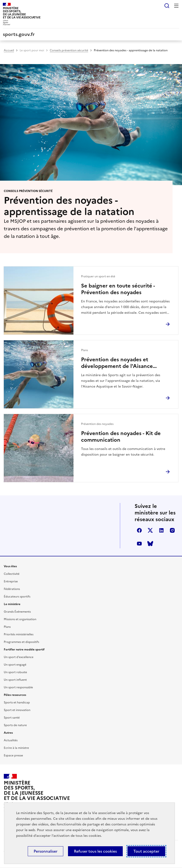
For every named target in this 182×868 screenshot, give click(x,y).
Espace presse (13, 755)
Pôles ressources (15, 695)
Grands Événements (17, 612)
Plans (7, 627)
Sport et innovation (17, 710)
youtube (139, 544)
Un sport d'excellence (19, 657)
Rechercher (167, 6)
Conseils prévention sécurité (69, 50)
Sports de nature (15, 725)
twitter (150, 530)
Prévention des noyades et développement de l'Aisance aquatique (117, 363)
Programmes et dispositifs (21, 642)
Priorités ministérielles (19, 634)
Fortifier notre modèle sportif (24, 650)
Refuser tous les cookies (95, 851)
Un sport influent (15, 680)
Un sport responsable (18, 687)
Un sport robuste (15, 672)
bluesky (150, 544)
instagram (172, 530)
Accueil (9, 50)
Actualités (11, 740)
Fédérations (12, 589)
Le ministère (12, 604)
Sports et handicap (17, 702)
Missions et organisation (20, 619)
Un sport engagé (15, 665)
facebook (139, 530)
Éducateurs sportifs (17, 597)
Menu (176, 6)
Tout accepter (146, 851)
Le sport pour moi (32, 50)
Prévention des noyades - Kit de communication (121, 437)
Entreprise (11, 581)
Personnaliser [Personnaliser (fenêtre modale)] (45, 851)
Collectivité (12, 574)
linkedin (161, 530)
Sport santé (12, 718)
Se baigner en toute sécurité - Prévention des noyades (118, 289)
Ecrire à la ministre (16, 748)
